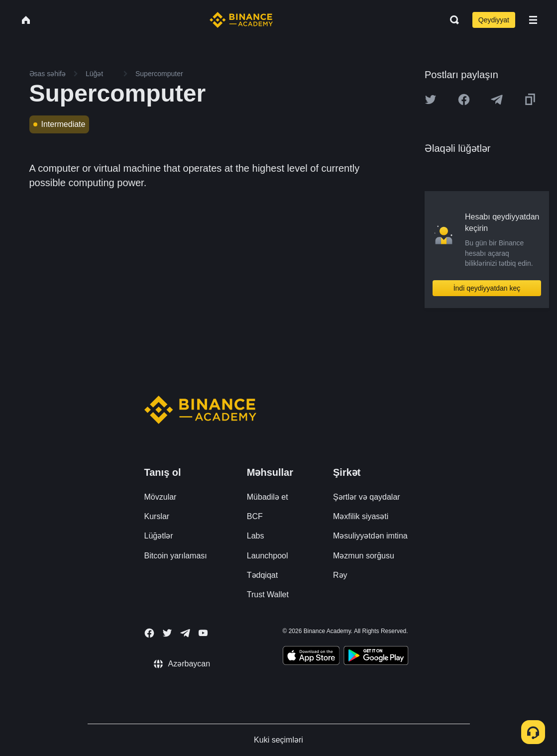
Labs (256, 536)
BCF (255, 516)
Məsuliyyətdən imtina (370, 536)
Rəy (340, 575)
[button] (533, 20)
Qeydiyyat (494, 20)
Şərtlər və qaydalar (367, 497)
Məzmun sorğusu (364, 556)
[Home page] (241, 20)
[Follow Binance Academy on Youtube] (203, 633)
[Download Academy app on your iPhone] (311, 657)
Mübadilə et (268, 497)
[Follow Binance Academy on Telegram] (185, 633)
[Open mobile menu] (533, 20)
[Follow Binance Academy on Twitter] (167, 633)
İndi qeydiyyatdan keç (487, 288)
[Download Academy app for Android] (376, 657)
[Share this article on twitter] (431, 100)
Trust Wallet (268, 594)
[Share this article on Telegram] (497, 100)
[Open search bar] (451, 20)
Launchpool (268, 556)
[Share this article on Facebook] (464, 100)
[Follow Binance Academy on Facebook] (149, 633)
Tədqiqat (262, 575)
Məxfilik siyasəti (361, 516)
